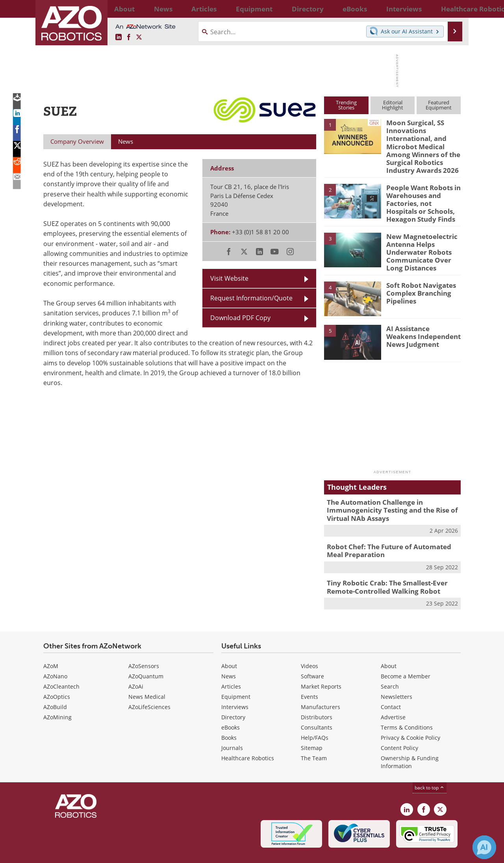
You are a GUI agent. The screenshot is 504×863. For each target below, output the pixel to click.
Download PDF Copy (240, 318)
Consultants (317, 707)
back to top (430, 767)
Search (390, 666)
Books (229, 717)
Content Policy (399, 727)
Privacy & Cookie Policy (410, 717)
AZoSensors (144, 645)
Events (309, 676)
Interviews (235, 686)
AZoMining (57, 696)
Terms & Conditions (407, 707)
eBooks (231, 707)
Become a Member (406, 655)
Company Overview (77, 141)
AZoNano (55, 655)
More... (452, 9)
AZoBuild (55, 686)
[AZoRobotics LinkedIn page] (119, 37)
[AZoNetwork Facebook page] (129, 37)
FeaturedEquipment (439, 105)
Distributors (317, 696)
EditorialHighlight (393, 105)
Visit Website (229, 278)
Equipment (236, 676)
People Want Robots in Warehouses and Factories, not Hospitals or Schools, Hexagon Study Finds (421, 195)
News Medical (147, 676)
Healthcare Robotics (248, 737)
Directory (233, 696)
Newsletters (397, 676)
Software (312, 655)
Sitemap (312, 727)
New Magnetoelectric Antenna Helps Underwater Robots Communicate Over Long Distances (423, 240)
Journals (232, 727)
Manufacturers (321, 686)
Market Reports (321, 666)
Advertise (393, 696)
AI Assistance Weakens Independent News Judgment (420, 321)
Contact (391, 686)
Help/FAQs (315, 717)
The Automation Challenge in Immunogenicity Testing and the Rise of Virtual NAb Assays (386, 494)
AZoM (51, 645)
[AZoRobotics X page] (139, 37)
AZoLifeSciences (149, 686)
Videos (309, 645)
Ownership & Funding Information (410, 741)
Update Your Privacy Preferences (103, 853)
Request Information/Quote (251, 298)
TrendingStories (346, 105)
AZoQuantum (146, 655)
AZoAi (136, 666)
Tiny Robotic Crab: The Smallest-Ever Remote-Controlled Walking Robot (382, 567)
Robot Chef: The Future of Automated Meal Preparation (391, 533)
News (229, 655)
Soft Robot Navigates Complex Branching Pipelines (417, 277)
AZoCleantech (61, 666)
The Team (314, 737)
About (229, 645)
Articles (231, 666)
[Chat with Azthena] (484, 847)
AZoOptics (57, 676)
